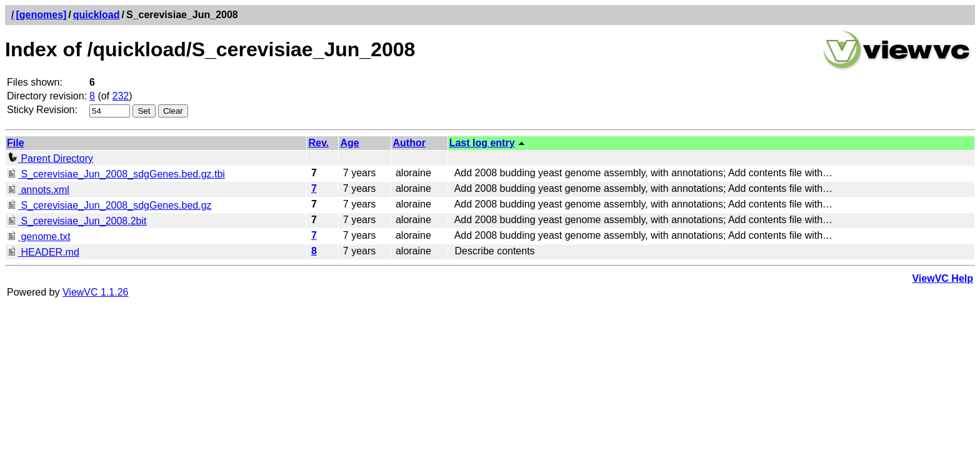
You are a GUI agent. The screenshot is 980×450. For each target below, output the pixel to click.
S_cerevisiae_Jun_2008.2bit (77, 221)
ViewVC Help (942, 278)
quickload (97, 15)
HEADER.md (43, 252)
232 (121, 96)
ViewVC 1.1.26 (96, 292)
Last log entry (482, 143)
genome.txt (39, 237)
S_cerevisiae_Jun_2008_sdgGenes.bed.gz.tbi (116, 174)
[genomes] (41, 15)
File (16, 143)
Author (409, 143)
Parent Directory (50, 158)
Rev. (318, 143)
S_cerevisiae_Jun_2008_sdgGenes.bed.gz (109, 205)
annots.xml (38, 190)
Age (349, 143)
